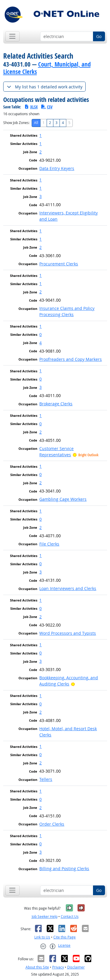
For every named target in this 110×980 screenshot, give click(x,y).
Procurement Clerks (59, 264)
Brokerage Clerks (56, 404)
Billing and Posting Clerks (64, 869)
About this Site (37, 967)
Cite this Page (65, 937)
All (36, 123)
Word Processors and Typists (68, 633)
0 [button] (40, 334)
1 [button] (40, 135)
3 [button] (40, 196)
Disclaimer (76, 967)
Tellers (46, 779)
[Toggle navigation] (12, 36)
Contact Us (70, 917)
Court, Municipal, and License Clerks (47, 68)
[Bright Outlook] (73, 684)
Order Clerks (52, 824)
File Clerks (49, 544)
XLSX (31, 107)
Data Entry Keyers (57, 168)
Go (99, 36)
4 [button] (40, 343)
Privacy (58, 967)
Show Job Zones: (16, 123)
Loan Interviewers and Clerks (68, 588)
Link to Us (42, 937)
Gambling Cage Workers (63, 499)
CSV (47, 107)
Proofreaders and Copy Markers (71, 359)
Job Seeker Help (45, 917)
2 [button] (40, 152)
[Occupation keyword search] (67, 37)
